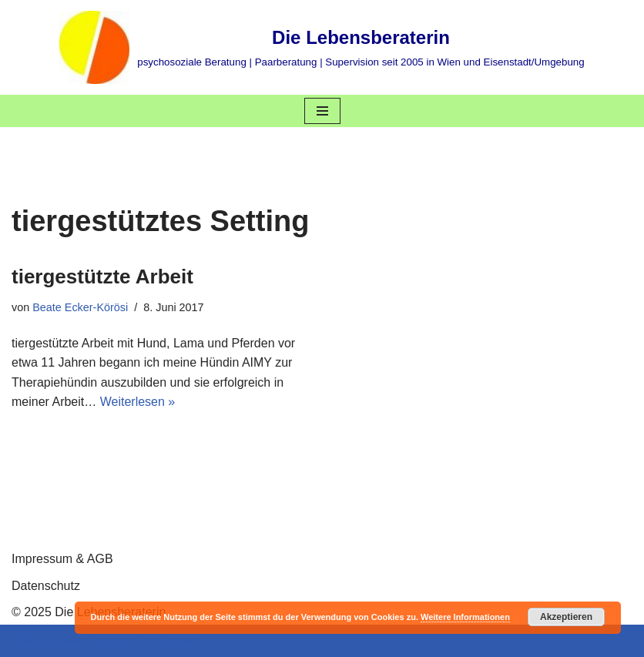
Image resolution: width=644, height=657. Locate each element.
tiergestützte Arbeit (102, 277)
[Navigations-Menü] (322, 111)
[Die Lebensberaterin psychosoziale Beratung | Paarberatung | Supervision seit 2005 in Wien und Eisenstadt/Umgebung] (322, 47)
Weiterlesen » (138, 402)
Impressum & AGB (62, 559)
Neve (26, 640)
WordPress (167, 640)
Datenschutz (46, 586)
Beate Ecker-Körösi (80, 307)
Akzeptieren (566, 617)
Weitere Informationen (465, 617)
